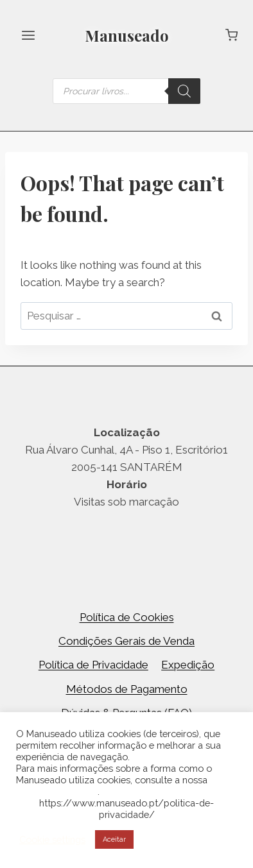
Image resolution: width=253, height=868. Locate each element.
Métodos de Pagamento (127, 689)
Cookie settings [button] (52, 839)
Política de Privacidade (93, 665)
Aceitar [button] (114, 839)
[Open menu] (29, 35)
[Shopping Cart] (231, 35)
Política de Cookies (127, 617)
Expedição (188, 665)
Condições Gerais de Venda (126, 641)
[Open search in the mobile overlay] (126, 91)
